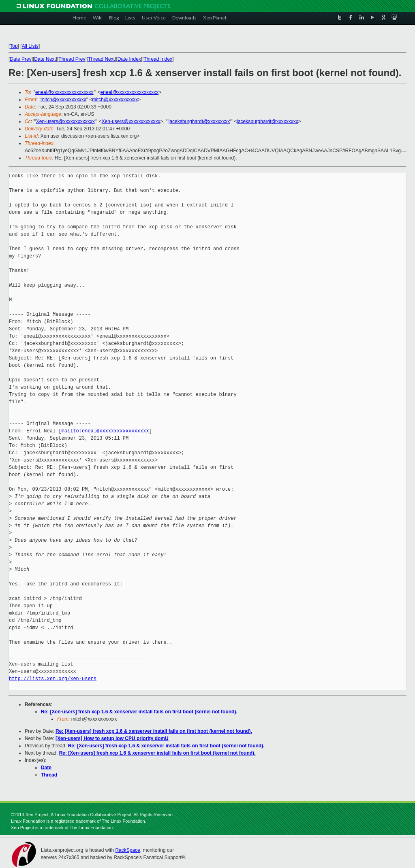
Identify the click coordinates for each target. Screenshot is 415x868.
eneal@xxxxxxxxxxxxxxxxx (64, 92)
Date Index (129, 59)
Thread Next (101, 59)
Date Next (45, 59)
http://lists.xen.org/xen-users (53, 679)
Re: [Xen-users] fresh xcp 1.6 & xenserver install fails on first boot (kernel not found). (139, 712)
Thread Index (158, 59)
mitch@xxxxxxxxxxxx (63, 100)
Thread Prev (72, 59)
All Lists (30, 46)
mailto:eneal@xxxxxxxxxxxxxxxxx (105, 431)
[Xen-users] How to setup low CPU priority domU (112, 738)
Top (14, 46)
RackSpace (127, 850)
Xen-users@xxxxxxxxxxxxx (65, 121)
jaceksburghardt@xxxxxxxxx (199, 121)
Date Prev (20, 59)
